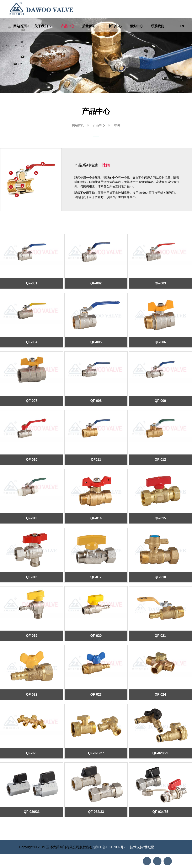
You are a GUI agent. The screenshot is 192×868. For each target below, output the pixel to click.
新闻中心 (115, 26)
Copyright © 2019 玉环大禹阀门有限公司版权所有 (56, 847)
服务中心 (136, 26)
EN (182, 26)
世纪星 (149, 847)
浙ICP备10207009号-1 (110, 847)
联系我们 (158, 26)
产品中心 (68, 26)
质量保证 (89, 26)
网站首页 (20, 26)
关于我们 (41, 26)
